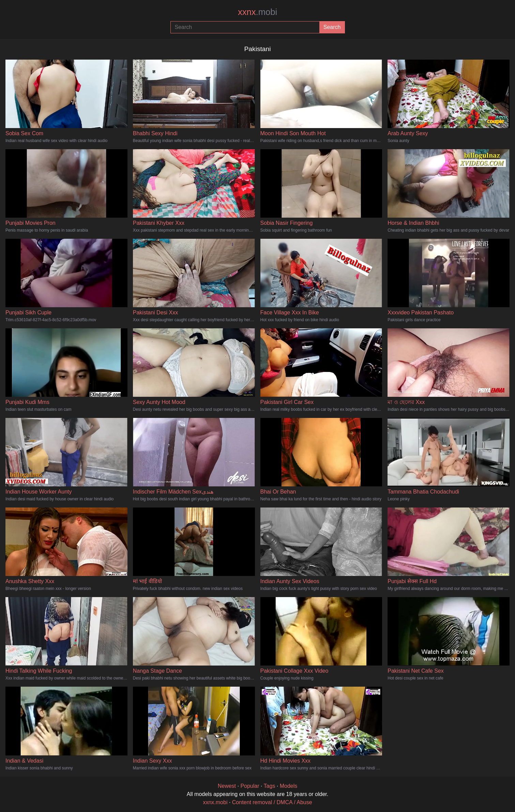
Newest (227, 786)
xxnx (257, 12)
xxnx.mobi (215, 802)
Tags (270, 786)
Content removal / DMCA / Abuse (272, 802)
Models (289, 786)
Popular (250, 786)
